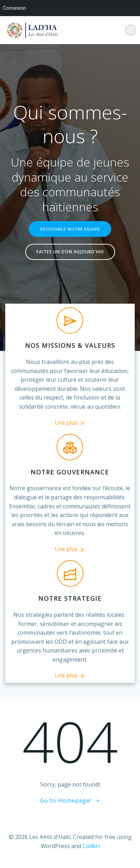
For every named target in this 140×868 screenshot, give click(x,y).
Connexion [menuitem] (14, 8)
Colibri (91, 846)
